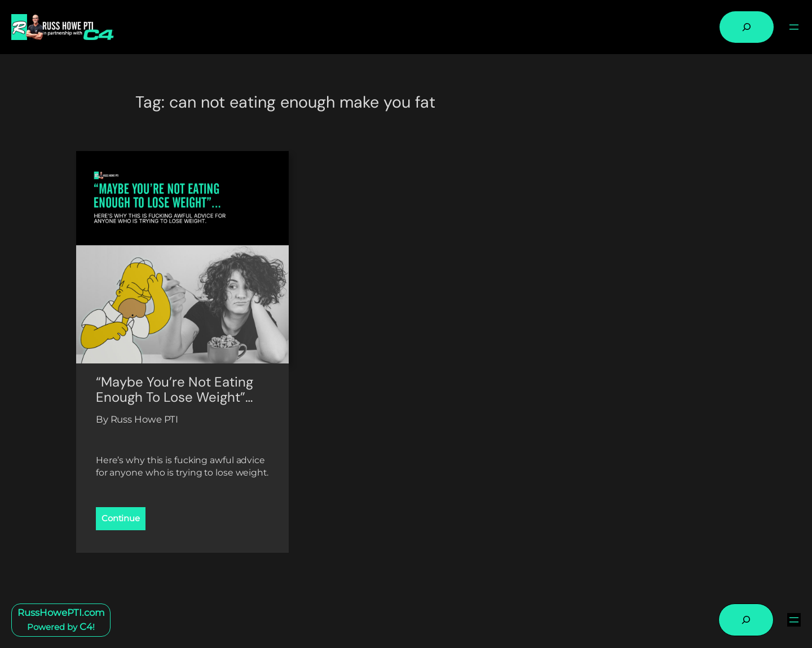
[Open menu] (794, 27)
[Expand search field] (747, 27)
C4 (86, 627)
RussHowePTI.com (61, 613)
